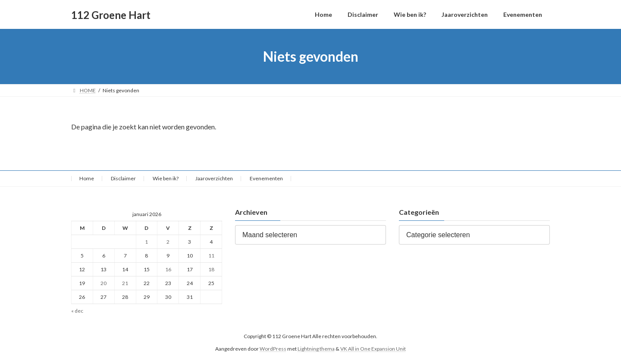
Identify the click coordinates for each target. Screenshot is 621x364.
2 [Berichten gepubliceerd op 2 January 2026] (168, 242)
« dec (77, 311)
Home (87, 178)
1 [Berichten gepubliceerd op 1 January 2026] (146, 242)
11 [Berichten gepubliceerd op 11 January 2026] (211, 256)
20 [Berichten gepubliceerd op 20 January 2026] (103, 283)
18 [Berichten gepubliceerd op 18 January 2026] (211, 269)
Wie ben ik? (166, 178)
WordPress (273, 349)
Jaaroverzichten (214, 178)
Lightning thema (316, 349)
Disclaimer (123, 178)
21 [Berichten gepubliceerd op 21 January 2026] (125, 283)
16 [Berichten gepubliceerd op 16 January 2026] (168, 269)
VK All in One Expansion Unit (373, 349)
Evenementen (266, 178)
